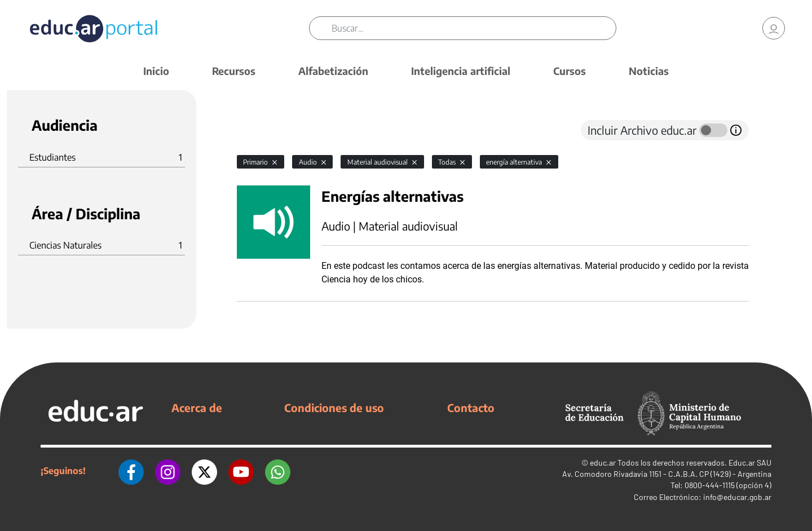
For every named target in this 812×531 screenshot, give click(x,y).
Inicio (156, 71)
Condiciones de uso (334, 408)
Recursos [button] (234, 71)
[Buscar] (474, 28)
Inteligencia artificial (461, 71)
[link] (774, 28)
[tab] (259, 130)
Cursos (570, 71)
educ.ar (603, 463)
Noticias (649, 71)
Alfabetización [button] (333, 71)
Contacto (471, 408)
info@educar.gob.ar (737, 497)
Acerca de (197, 408)
